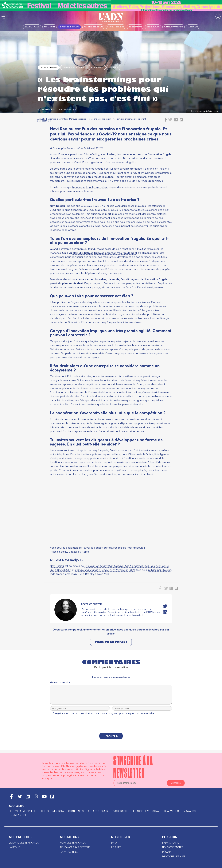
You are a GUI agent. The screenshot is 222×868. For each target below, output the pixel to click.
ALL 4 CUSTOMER (98, 811)
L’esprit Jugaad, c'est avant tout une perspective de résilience (120, 283)
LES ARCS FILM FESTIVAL (146, 811)
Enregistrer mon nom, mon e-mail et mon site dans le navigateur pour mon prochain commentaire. (103, 716)
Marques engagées (49, 67)
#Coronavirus (97, 67)
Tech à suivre (50, 27)
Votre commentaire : (61, 682)
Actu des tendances (73, 843)
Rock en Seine (18, 815)
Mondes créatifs (135, 27)
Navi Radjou (57, 566)
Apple (85, 552)
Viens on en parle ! (111, 642)
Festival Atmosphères (23, 811)
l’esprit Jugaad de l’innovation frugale (144, 279)
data (114, 843)
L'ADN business (69, 852)
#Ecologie (114, 67)
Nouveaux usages (32, 27)
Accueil (41, 119)
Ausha (54, 552)
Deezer (73, 552)
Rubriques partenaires (174, 27)
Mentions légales (174, 856)
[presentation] (111, 727)
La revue (14, 847)
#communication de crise (74, 67)
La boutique (193, 27)
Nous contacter (173, 847)
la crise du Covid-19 (73, 162)
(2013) (105, 570)
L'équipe (167, 852)
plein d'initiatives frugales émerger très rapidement (105, 253)
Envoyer (111, 739)
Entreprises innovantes (70, 27)
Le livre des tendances (24, 843)
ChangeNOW (76, 811)
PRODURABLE (120, 811)
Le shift (116, 847)
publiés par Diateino (160, 570)
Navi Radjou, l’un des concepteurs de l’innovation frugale (136, 154)
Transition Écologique (93, 27)
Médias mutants (153, 27)
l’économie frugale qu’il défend (90, 187)
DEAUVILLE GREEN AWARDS (180, 811)
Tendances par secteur (75, 847)
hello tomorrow (53, 811)
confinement (83, 169)
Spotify (63, 552)
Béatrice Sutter (52, 109)
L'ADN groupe (170, 843)
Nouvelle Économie (116, 27)
